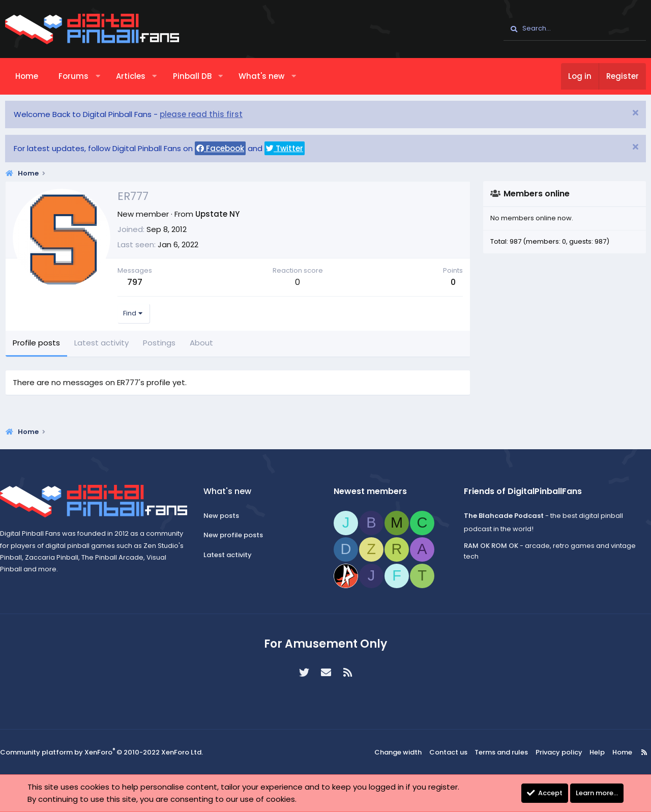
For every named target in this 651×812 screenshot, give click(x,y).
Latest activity (231, 555)
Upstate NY (217, 214)
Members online (537, 194)
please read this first (201, 114)
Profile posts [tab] (36, 343)
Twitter (285, 148)
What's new (261, 76)
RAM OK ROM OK (488, 546)
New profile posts (236, 535)
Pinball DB (192, 76)
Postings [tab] (159, 343)
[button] (98, 76)
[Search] (575, 29)
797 (135, 282)
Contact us (452, 752)
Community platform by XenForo (101, 753)
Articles (131, 76)
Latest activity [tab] (101, 343)
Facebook (220, 148)
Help (591, 752)
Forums (73, 76)
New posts (224, 516)
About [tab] (201, 343)
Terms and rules (503, 752)
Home (27, 76)
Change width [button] (405, 752)
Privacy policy (556, 752)
